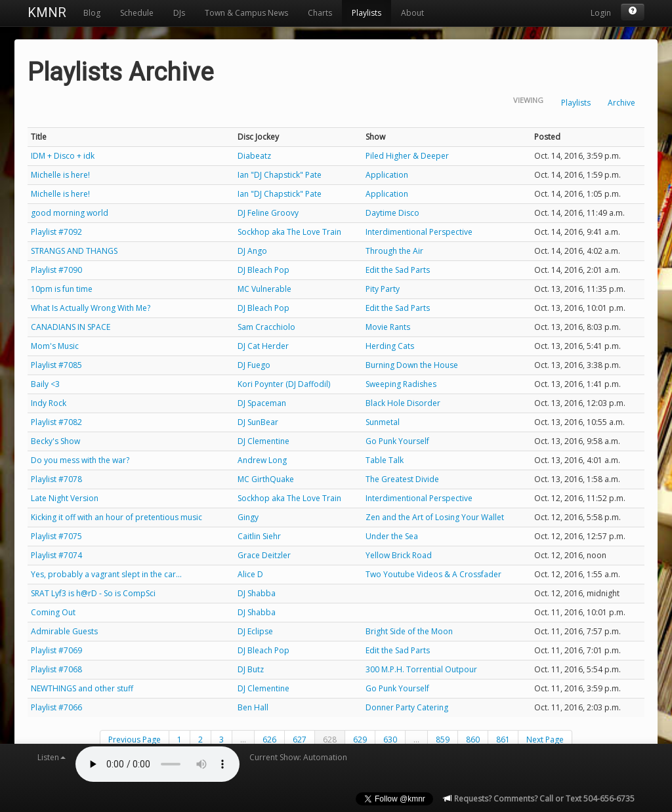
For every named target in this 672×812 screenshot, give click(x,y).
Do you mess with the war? (80, 460)
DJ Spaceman (262, 403)
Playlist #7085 (56, 365)
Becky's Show (55, 441)
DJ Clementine (263, 441)
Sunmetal (383, 422)
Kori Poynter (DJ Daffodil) (284, 384)
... (243, 740)
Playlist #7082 (56, 422)
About (412, 13)
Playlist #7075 (56, 536)
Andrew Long (262, 460)
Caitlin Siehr (259, 536)
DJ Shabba (257, 593)
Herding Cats (390, 346)
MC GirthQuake (266, 479)
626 (269, 740)
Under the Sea (392, 536)
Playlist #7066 (56, 707)
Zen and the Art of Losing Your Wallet (435, 517)
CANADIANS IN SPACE (71, 327)
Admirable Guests (64, 631)
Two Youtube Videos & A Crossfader (433, 574)
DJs (179, 13)
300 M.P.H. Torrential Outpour (421, 669)
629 (360, 740)
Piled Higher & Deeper (407, 156)
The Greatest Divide (402, 479)
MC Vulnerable (264, 289)
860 (473, 740)
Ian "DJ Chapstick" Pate (280, 175)
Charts (320, 13)
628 (330, 740)
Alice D (250, 574)
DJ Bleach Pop (263, 270)
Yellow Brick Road (399, 555)
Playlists (367, 13)
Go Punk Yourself (397, 441)
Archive (621, 103)
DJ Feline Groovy (268, 213)
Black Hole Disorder (403, 403)
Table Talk (385, 460)
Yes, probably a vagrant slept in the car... (106, 574)
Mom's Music (55, 346)
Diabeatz (254, 156)
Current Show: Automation (298, 757)
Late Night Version (65, 498)
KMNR (47, 12)
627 (300, 740)
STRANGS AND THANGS (74, 251)
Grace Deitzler (264, 555)
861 (503, 740)
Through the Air (394, 251)
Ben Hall (253, 707)
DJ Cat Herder (263, 346)
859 (443, 740)
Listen (52, 757)
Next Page (545, 740)
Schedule (137, 13)
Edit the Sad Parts (398, 270)
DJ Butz (251, 669)
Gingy (248, 517)
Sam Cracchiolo (266, 327)
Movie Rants (388, 327)
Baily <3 (45, 384)
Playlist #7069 (56, 650)
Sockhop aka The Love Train (289, 232)
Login (601, 13)
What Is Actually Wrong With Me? (91, 308)
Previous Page (135, 740)
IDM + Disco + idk (63, 156)
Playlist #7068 (56, 669)
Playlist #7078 (56, 479)
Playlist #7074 (56, 555)
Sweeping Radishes (401, 384)
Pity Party (383, 289)
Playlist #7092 (56, 232)
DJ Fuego (254, 365)
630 (390, 740)
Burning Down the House (412, 365)
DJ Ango (252, 251)
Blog (92, 13)
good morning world (70, 213)
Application (387, 175)
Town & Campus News (246, 13)
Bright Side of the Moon (409, 631)
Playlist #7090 (56, 270)
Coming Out (53, 612)
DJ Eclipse (255, 631)
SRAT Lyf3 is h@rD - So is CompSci (93, 593)
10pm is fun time (62, 289)
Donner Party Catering (407, 707)
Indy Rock (49, 403)
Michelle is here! (60, 175)
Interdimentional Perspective (419, 232)
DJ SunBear (258, 422)
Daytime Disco (392, 213)
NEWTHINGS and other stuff (82, 688)
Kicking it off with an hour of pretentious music (116, 517)
